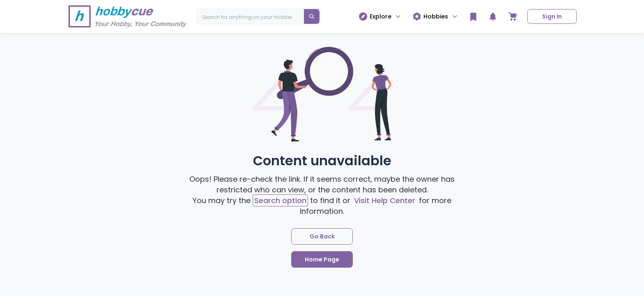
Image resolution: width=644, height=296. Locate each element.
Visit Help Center (385, 200)
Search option (280, 200)
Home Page (322, 259)
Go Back (322, 236)
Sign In (552, 16)
